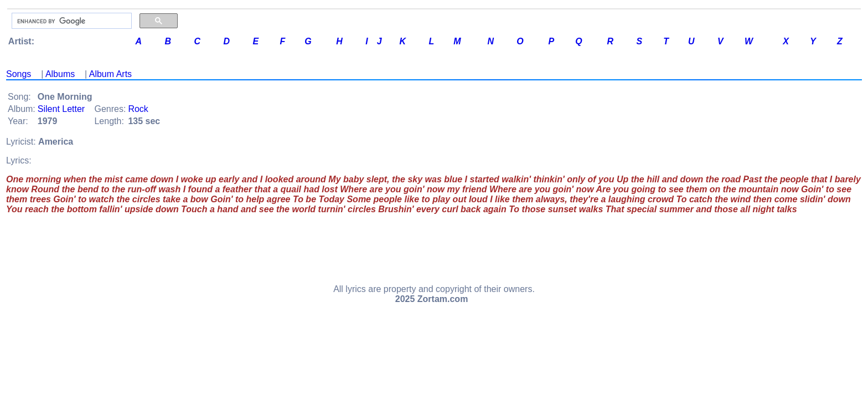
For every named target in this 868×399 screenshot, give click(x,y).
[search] (71, 21)
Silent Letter (61, 109)
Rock (138, 109)
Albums (60, 74)
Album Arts (110, 74)
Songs (19, 74)
